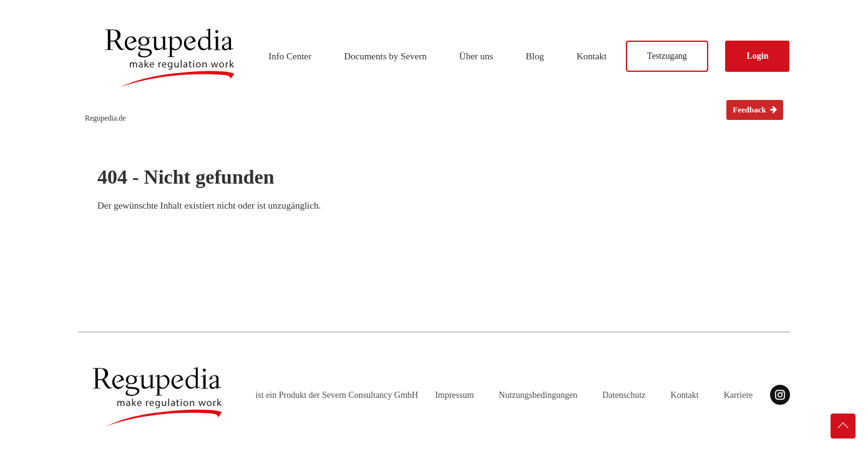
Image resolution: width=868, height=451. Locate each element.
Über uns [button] (476, 56)
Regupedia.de (105, 118)
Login (757, 56)
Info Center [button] (290, 56)
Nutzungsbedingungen (538, 395)
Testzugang (667, 56)
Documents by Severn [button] (385, 56)
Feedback (755, 110)
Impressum (454, 395)
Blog (535, 56)
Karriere (739, 395)
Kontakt (592, 56)
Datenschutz (624, 395)
